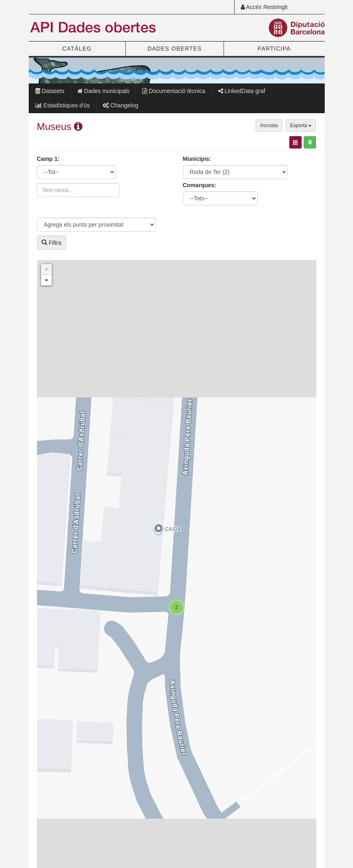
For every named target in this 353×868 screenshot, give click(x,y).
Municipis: (197, 159)
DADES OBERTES (175, 49)
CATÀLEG (77, 49)
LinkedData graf (242, 91)
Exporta (301, 125)
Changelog (121, 105)
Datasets (50, 91)
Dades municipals (103, 91)
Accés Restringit (264, 7)
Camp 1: (48, 159)
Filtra (52, 243)
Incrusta (269, 125)
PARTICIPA (274, 49)
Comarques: (200, 185)
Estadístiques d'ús (63, 105)
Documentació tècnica (174, 91)
